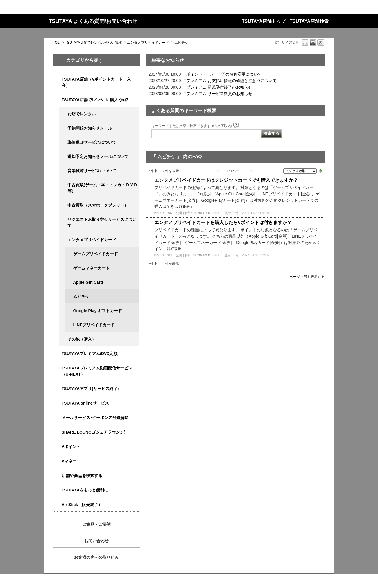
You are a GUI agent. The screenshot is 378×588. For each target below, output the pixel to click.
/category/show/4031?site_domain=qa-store (58, 354)
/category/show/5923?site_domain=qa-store (58, 368)
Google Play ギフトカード (98, 311)
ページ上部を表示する (307, 277)
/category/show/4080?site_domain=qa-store (58, 418)
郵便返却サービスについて (92, 142)
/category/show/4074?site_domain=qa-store (58, 447)
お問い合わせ (96, 541)
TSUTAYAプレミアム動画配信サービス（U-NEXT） (97, 371)
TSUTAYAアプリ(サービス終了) (90, 389)
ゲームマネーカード (92, 268)
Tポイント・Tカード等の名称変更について (223, 74)
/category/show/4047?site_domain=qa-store (58, 79)
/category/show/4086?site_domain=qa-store (58, 476)
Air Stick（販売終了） (82, 505)
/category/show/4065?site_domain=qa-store (63, 220)
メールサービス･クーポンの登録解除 (95, 418)
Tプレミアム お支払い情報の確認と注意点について (230, 81)
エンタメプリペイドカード (148, 43)
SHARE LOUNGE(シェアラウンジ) (94, 432)
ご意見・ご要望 (96, 524)
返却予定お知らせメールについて (98, 156)
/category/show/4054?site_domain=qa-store (58, 100)
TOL (56, 43)
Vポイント (71, 447)
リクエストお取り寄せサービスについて (102, 222)
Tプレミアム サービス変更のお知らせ (218, 94)
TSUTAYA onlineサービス (85, 403)
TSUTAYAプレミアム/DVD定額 (90, 354)
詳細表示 (186, 207)
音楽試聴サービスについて (92, 171)
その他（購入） (82, 339)
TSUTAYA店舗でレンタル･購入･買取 (93, 43)
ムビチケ (81, 296)
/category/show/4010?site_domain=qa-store (58, 403)
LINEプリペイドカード (94, 325)
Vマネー (69, 461)
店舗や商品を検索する (82, 476)
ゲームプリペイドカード (96, 254)
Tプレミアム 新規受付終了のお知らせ (218, 87)
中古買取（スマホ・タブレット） (98, 205)
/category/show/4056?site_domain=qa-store (63, 240)
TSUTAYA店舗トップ (264, 21)
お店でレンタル (82, 114)
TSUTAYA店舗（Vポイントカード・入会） (96, 82)
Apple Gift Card (88, 282)
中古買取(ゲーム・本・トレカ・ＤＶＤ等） (103, 188)
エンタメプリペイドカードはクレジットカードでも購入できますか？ (226, 180)
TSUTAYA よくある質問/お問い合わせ (93, 21)
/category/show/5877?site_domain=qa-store (58, 432)
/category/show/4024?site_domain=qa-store (58, 490)
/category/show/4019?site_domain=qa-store (58, 389)
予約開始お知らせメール (90, 128)
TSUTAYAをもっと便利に (85, 490)
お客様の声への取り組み (96, 557)
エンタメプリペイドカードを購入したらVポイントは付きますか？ (223, 222)
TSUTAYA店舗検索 (309, 21)
